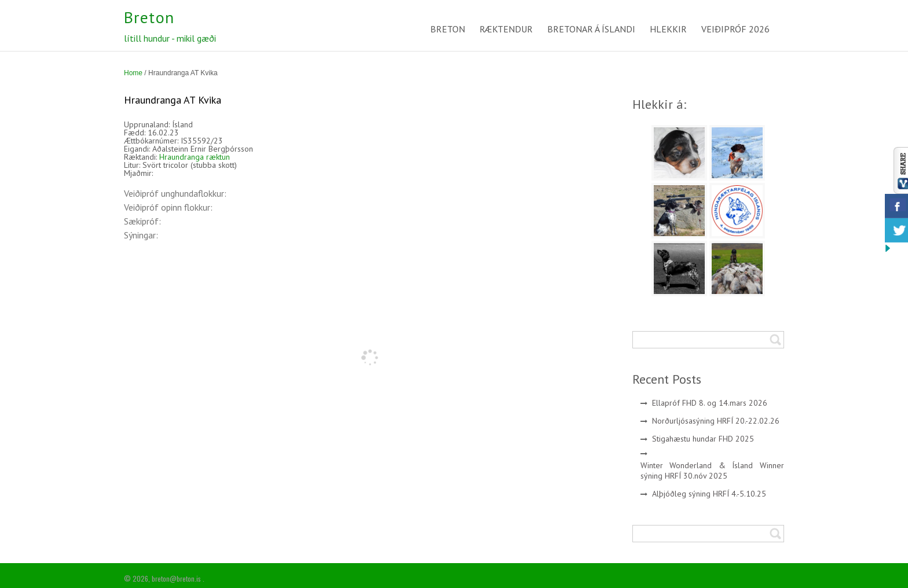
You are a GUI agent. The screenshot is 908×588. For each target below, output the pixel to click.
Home (133, 73)
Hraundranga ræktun (195, 157)
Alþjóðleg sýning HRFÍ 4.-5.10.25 (709, 494)
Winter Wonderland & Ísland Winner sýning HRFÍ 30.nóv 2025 (713, 471)
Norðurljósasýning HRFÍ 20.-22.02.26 (716, 421)
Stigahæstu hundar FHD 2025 (703, 439)
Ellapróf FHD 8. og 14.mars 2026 (710, 403)
